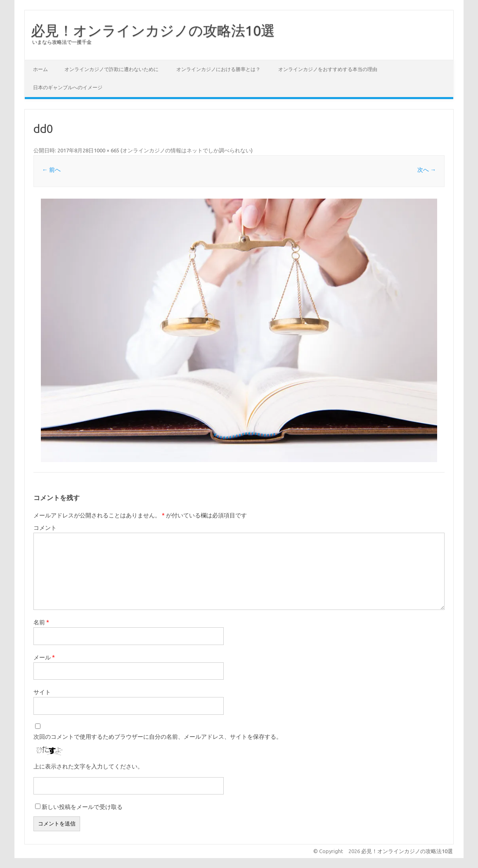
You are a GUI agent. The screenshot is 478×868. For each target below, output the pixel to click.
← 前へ (51, 170)
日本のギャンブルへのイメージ (68, 87)
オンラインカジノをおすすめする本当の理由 (328, 69)
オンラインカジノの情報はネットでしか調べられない (187, 150)
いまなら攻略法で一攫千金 (62, 42)
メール (44, 657)
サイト (42, 692)
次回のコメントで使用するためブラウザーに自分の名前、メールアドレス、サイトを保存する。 (158, 737)
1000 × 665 (106, 150)
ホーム (40, 69)
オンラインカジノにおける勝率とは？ (218, 69)
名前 (41, 622)
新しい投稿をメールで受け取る (82, 807)
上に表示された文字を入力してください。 (88, 766)
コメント (45, 528)
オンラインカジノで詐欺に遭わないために (111, 69)
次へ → (427, 170)
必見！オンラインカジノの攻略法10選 (153, 30)
